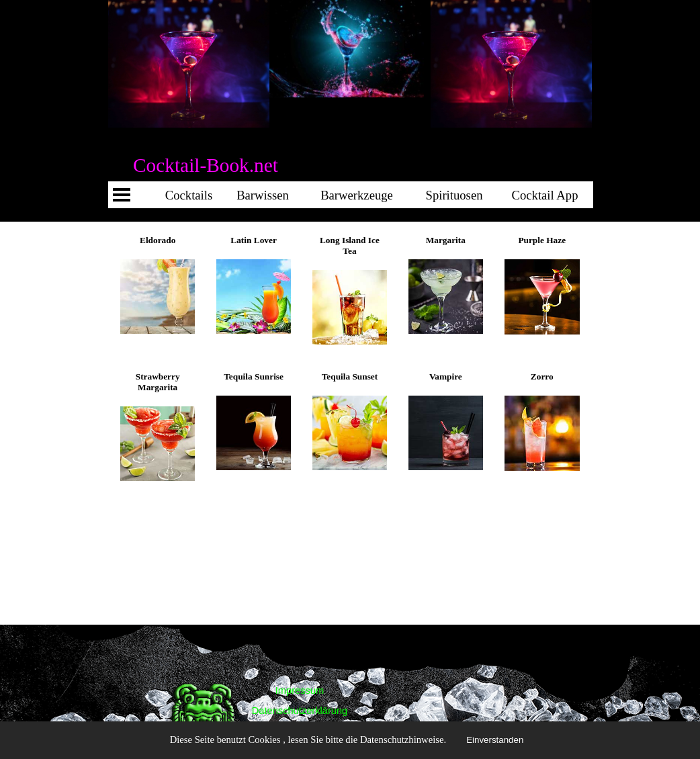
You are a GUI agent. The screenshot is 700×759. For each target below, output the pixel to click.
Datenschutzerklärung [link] (300, 711)
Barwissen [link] (263, 195)
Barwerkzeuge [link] (357, 195)
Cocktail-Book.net (206, 165)
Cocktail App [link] (629, 195)
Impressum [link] (300, 690)
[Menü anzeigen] (122, 195)
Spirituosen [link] (454, 195)
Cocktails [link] (189, 195)
